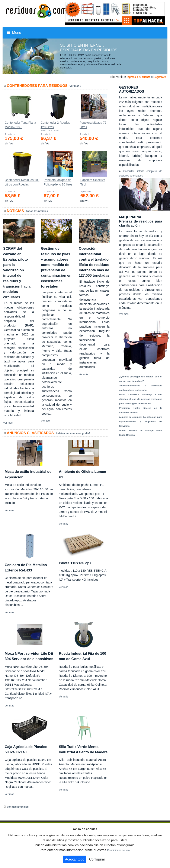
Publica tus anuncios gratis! (73, 433)
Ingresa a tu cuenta (138, 77)
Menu (14, 33)
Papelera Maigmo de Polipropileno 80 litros (58, 182)
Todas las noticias (37, 211)
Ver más (8, 423)
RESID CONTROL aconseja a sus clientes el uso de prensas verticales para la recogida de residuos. (141, 399)
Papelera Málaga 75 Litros (93, 125)
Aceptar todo (75, 859)
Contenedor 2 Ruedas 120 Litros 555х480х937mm (55, 126)
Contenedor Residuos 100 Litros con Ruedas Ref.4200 (22, 183)
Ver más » (76, 86)
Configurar (97, 859)
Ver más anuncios (18, 807)
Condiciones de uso (118, 850)
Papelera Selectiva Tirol (93, 182)
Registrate (160, 77)
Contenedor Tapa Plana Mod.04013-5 (20, 125)
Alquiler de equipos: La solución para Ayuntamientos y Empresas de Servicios (141, 421)
